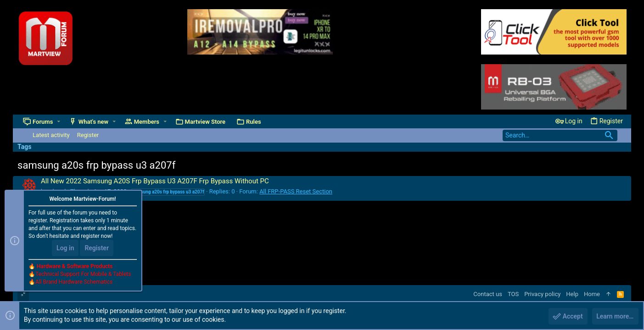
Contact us (488, 294)
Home (592, 294)
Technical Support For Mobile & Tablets (83, 275)
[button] (59, 122)
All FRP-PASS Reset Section (296, 191)
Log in (65, 248)
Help (572, 294)
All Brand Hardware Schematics (74, 282)
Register (97, 248)
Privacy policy (542, 294)
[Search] (560, 135)
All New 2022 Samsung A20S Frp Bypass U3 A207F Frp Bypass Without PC (155, 181)
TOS (513, 294)
